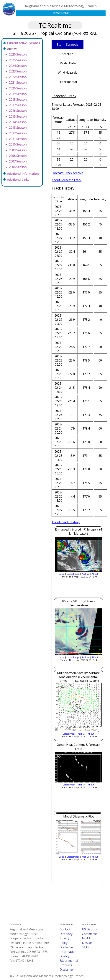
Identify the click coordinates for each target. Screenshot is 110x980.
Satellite (68, 54)
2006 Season (18, 167)
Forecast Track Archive (67, 173)
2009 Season (18, 150)
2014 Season (18, 122)
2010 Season (18, 144)
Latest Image (73, 574)
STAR (86, 947)
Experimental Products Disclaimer (69, 965)
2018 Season (18, 100)
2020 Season (18, 88)
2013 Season (18, 128)
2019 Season (18, 94)
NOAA (86, 938)
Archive (86, 574)
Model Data (68, 63)
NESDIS (87, 943)
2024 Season (18, 66)
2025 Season (18, 60)
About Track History (66, 522)
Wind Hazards (68, 72)
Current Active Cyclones (23, 43)
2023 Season (18, 71)
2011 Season (18, 139)
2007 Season (18, 161)
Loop (62, 574)
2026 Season (18, 54)
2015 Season (18, 116)
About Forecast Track (67, 180)
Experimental (68, 82)
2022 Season (18, 77)
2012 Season (18, 133)
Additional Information (23, 174)
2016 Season (18, 111)
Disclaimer (67, 947)
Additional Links (18, 180)
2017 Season (18, 105)
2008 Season (18, 156)
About (95, 574)
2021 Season (18, 83)
